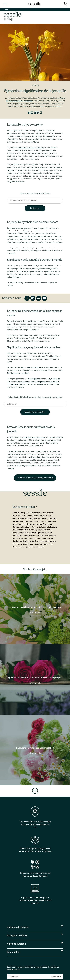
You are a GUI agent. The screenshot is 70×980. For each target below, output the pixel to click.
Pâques (10, 170)
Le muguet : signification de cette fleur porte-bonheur (35, 607)
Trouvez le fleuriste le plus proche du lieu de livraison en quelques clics (35, 824)
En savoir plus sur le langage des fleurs (35, 478)
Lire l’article (35, 613)
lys (11, 179)
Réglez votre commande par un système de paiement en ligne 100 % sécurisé (35, 900)
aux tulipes (36, 367)
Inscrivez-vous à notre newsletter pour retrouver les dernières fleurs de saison (33, 968)
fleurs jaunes (34, 379)
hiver (26, 231)
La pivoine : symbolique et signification (35, 748)
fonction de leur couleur (18, 373)
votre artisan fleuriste (39, 457)
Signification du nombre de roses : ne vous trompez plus (35, 678)
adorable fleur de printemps (31, 148)
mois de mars (49, 440)
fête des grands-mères (34, 437)
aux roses (26, 367)
